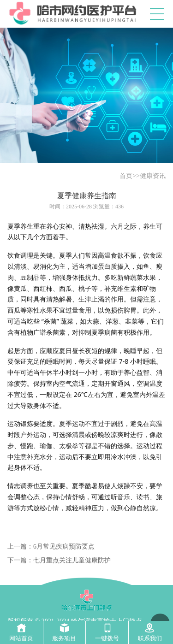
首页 (126, 176)
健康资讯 (153, 176)
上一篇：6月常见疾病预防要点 (51, 547)
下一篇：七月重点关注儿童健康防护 (59, 560)
